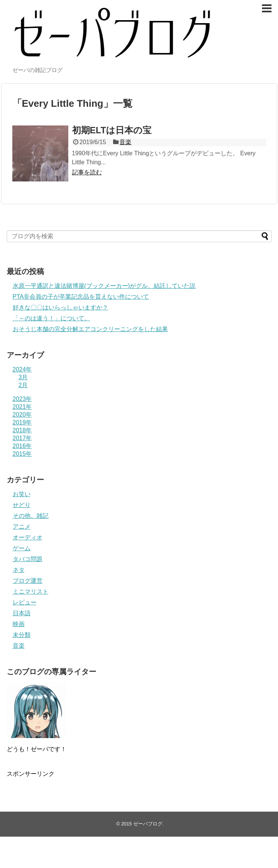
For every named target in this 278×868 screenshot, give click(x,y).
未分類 (22, 635)
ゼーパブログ (148, 824)
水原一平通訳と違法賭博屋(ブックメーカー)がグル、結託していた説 (104, 286)
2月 (23, 385)
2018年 (22, 430)
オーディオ (28, 537)
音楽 (125, 142)
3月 (23, 377)
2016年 (22, 446)
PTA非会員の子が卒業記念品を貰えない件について (81, 297)
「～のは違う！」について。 (51, 318)
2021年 (22, 407)
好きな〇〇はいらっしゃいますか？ (60, 307)
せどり (22, 505)
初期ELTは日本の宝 (112, 130)
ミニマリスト (31, 592)
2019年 (22, 422)
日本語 (22, 613)
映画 (19, 624)
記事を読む (87, 172)
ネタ (19, 570)
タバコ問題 (28, 559)
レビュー (25, 602)
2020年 (22, 415)
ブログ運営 (28, 581)
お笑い (22, 494)
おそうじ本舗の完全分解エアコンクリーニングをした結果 (90, 329)
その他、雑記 (31, 516)
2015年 (22, 454)
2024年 (22, 369)
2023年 (22, 399)
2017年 (22, 438)
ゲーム (22, 548)
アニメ (22, 527)
